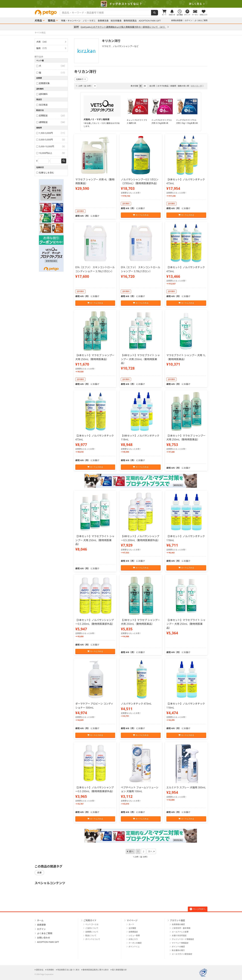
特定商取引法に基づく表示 (68, 970)
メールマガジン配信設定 (182, 954)
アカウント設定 (177, 920)
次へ (150, 851)
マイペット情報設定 (180, 943)
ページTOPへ (198, 909)
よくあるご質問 (201, 20)
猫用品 (52, 21)
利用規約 (50, 970)
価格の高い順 (196, 86)
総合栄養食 (116, 21)
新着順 (173, 86)
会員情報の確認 (178, 924)
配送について (91, 935)
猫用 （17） (42, 48)
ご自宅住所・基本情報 (181, 928)
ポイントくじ (134, 947)
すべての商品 (40, 33)
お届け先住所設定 (179, 935)
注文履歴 (132, 928)
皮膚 (39, 873)
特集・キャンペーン (71, 21)
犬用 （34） (42, 42)
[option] (121, 4)
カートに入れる (141, 215)
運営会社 (40, 970)
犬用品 (38, 21)
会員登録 (41, 925)
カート (131, 924)
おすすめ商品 (163, 86)
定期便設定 (133, 932)
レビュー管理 (134, 935)
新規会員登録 (177, 20)
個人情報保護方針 (119, 970)
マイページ (132, 920)
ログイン (188, 20)
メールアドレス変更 (180, 932)
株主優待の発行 (178, 950)
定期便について (92, 932)
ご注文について (92, 928)
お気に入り (133, 939)
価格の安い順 (183, 86)
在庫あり (81, 79)
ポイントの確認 (178, 947)
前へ (131, 851)
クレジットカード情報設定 (183, 939)
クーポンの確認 (135, 943)
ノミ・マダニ (89, 21)
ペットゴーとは (92, 924)
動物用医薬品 (130, 21)
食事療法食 (103, 21)
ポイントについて (93, 939)
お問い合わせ (44, 938)
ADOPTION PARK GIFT (150, 21)
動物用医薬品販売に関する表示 (96, 970)
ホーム (40, 920)
